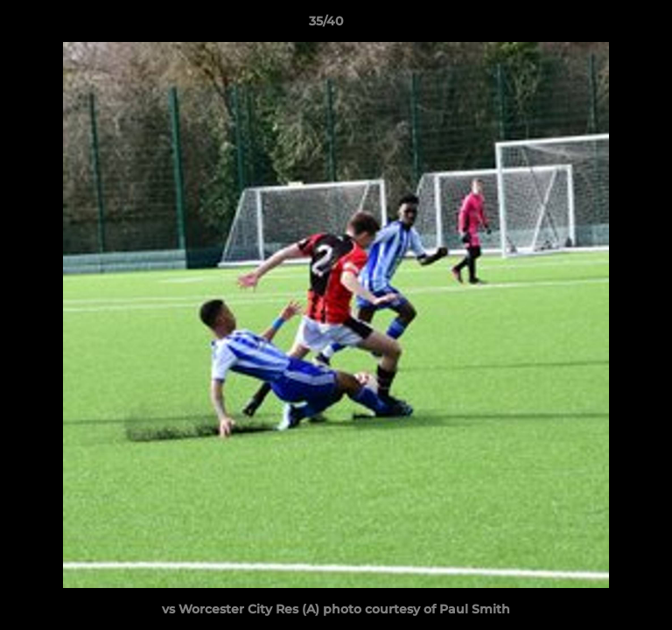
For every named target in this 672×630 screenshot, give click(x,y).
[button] (609, 25)
